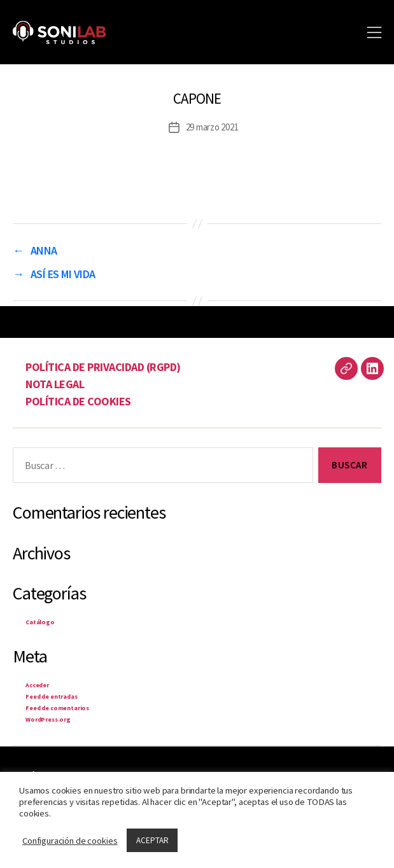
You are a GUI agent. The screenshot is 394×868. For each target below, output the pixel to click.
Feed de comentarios (57, 708)
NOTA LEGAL (55, 384)
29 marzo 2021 (212, 127)
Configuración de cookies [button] (70, 841)
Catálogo (40, 622)
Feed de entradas (52, 696)
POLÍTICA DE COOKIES (78, 401)
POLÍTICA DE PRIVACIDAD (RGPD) (103, 367)
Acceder (37, 685)
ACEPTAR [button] (152, 840)
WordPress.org (48, 719)
